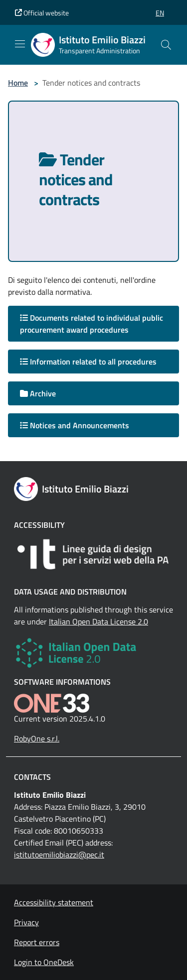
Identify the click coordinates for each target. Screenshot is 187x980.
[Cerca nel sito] (166, 45)
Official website (42, 13)
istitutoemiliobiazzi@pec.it (59, 855)
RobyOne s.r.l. (37, 738)
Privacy (26, 922)
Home (18, 83)
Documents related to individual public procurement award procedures (92, 324)
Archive (38, 393)
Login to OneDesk (44, 962)
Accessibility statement (54, 902)
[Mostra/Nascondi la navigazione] (20, 44)
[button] (160, 13)
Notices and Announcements (75, 425)
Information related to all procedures (88, 362)
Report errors (37, 942)
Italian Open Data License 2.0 (98, 621)
